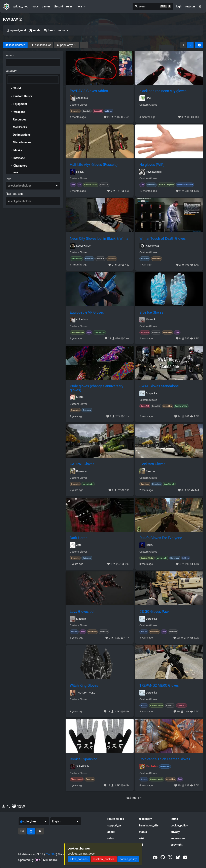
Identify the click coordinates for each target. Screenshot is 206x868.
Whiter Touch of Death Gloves (163, 239)
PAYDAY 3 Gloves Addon (89, 91)
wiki (142, 838)
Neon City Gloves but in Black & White (99, 239)
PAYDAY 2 (12, 19)
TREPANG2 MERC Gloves (159, 685)
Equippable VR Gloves (87, 312)
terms (174, 819)
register (190, 6)
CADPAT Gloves (82, 464)
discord (58, 6)
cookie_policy (179, 825)
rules (69, 6)
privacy (175, 832)
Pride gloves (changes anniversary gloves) (97, 388)
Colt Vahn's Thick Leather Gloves (165, 759)
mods (35, 6)
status (143, 832)
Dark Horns (79, 538)
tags (8, 178)
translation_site (149, 825)
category (11, 71)
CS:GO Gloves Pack (154, 612)
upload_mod (21, 6)
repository (145, 819)
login (179, 6)
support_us (114, 825)
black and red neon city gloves (163, 91)
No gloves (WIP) (152, 165)
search (10, 55)
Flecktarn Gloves (152, 464)
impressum (178, 838)
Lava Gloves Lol (82, 612)
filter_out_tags (14, 194)
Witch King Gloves (84, 685)
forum (49, 30)
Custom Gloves (79, 105)
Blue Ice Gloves (151, 312)
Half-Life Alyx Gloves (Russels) (94, 165)
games (46, 6)
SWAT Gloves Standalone (159, 386)
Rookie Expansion (84, 759)
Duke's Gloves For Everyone (161, 538)
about (111, 832)
